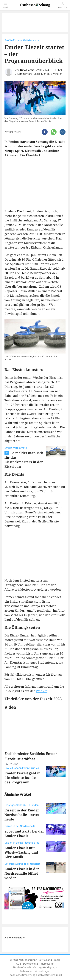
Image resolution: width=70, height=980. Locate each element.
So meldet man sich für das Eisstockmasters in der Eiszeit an (24, 460)
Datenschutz (31, 964)
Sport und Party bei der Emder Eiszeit (24, 833)
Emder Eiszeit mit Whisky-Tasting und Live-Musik (21, 852)
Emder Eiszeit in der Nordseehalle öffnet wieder (22, 873)
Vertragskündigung (44, 967)
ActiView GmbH (53, 975)
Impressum (46, 964)
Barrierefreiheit (22, 967)
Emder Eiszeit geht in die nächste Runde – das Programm (22, 778)
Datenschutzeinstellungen (35, 971)
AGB (19, 964)
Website (42, 691)
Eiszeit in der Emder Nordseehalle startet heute (22, 815)
